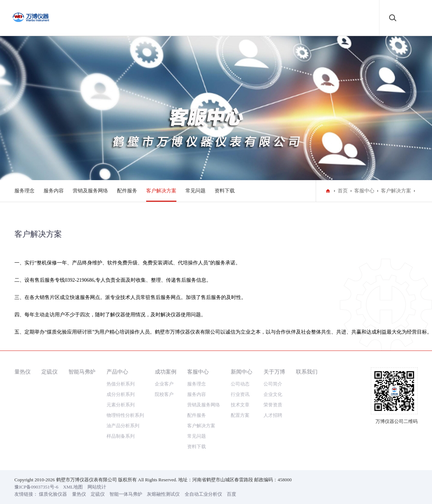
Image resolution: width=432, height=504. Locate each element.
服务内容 (54, 191)
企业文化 (273, 408)
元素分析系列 (121, 418)
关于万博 (274, 385)
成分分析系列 (121, 408)
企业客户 (164, 397)
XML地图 (73, 500)
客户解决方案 (161, 191)
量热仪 (22, 385)
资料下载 (225, 191)
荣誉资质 (273, 418)
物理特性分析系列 (125, 429)
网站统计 (97, 500)
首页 (343, 191)
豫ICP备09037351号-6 (36, 500)
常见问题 (195, 191)
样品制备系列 (121, 449)
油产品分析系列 (123, 439)
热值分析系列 (121, 397)
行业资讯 (240, 408)
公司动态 (240, 397)
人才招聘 (273, 429)
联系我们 (307, 385)
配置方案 (240, 429)
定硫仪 (49, 385)
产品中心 (117, 385)
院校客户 (164, 408)
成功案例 (166, 385)
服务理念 (24, 191)
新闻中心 (242, 385)
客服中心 (364, 191)
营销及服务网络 (90, 191)
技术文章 (240, 418)
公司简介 (273, 397)
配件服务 (127, 191)
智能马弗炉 (82, 385)
